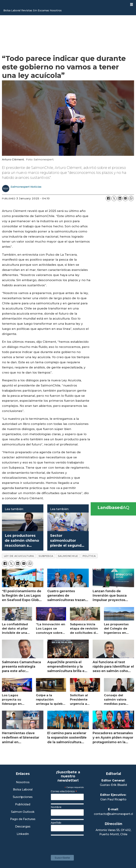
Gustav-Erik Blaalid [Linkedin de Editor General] (113, 785)
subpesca (46, 556)
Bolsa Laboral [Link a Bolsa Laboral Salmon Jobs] (23, 790)
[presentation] (78, 844)
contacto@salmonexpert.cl (113, 814)
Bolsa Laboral (12, 10)
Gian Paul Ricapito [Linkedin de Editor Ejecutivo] (113, 799)
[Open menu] (132, 5)
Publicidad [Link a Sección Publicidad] (23, 805)
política (89, 556)
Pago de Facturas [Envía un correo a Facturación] (23, 819)
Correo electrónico (64, 791)
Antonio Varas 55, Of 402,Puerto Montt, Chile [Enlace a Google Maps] (113, 832)
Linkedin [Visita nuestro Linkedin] (23, 834)
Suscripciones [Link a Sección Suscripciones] (23, 797)
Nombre (56, 807)
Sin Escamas (41, 10)
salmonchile (68, 556)
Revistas (27, 10)
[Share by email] (125, 198)
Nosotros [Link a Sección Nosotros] (23, 782)
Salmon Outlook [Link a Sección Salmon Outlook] (23, 812)
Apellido (56, 823)
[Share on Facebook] (108, 198)
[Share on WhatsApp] (131, 198)
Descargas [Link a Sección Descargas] (23, 827)
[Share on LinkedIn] (120, 198)
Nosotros (56, 10)
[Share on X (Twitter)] (114, 198)
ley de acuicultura (19, 556)
